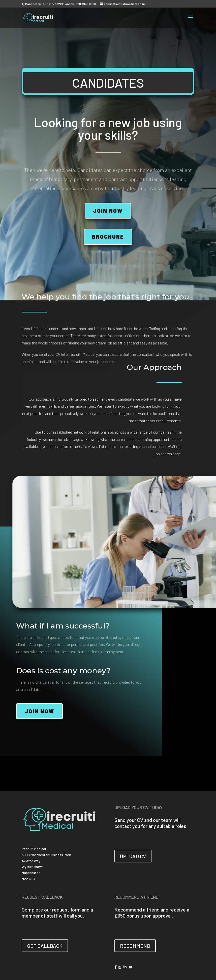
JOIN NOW (108, 211)
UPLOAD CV (133, 856)
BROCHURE (108, 236)
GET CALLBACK (45, 946)
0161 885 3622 (52, 4)
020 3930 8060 (86, 4)
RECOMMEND (135, 946)
